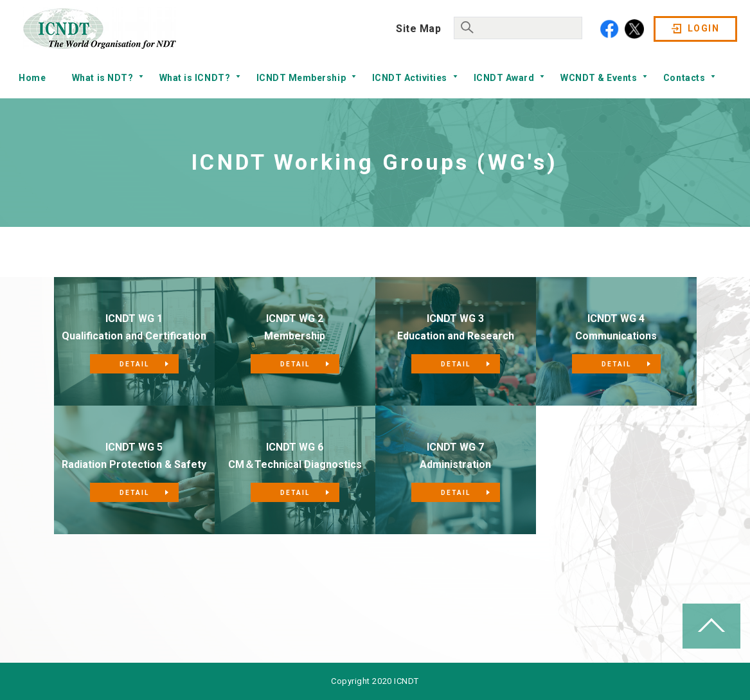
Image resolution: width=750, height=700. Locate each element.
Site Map (418, 29)
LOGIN (703, 28)
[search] (517, 26)
